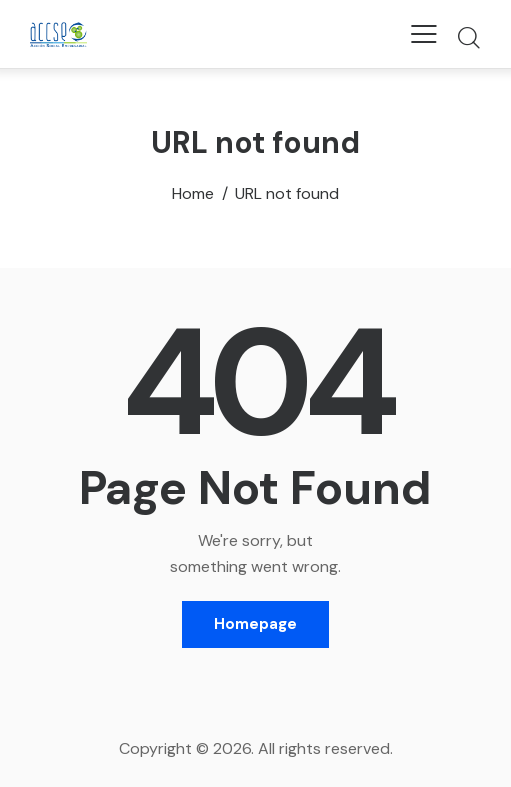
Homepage (255, 624)
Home (193, 194)
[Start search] (468, 37)
